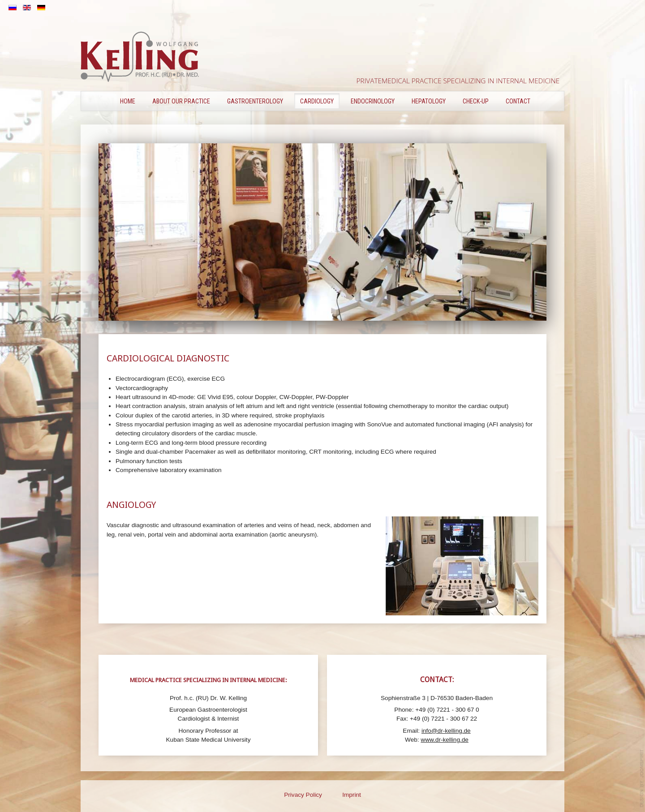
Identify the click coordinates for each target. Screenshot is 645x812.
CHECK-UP (476, 101)
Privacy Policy (303, 795)
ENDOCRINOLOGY (373, 101)
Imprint (352, 795)
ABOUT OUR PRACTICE (181, 101)
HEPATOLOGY (429, 101)
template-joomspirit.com (642, 778)
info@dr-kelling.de (446, 731)
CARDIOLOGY (317, 101)
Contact (518, 101)
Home (128, 101)
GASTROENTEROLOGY (255, 101)
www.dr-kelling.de (445, 740)
